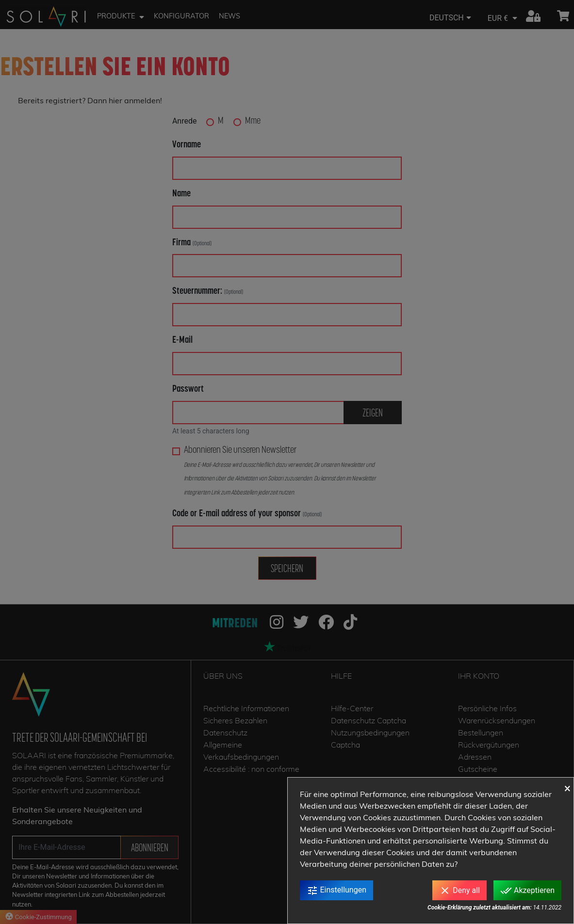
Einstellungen (337, 891)
